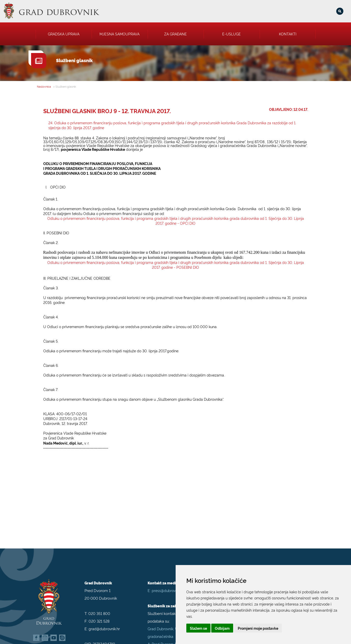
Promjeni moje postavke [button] (258, 628)
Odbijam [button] (222, 628)
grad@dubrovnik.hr (104, 621)
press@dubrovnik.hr (168, 583)
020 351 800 (99, 606)
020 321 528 (99, 613)
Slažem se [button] (198, 628)
